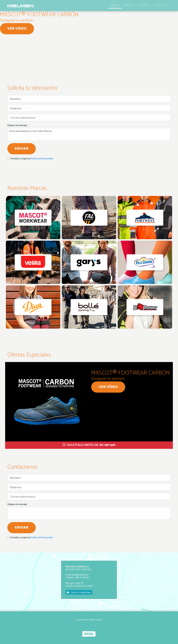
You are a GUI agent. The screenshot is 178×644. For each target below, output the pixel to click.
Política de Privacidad (42, 158)
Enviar (22, 149)
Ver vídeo (17, 29)
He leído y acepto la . (32, 158)
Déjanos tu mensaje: (17, 125)
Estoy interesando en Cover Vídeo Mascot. (89, 134)
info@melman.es (80, 574)
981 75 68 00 (82, 577)
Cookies (99, 620)
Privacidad (80, 620)
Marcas (129, 5)
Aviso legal (90, 620)
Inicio (115, 5)
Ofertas (144, 5)
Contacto (161, 5)
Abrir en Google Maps (79, 592)
